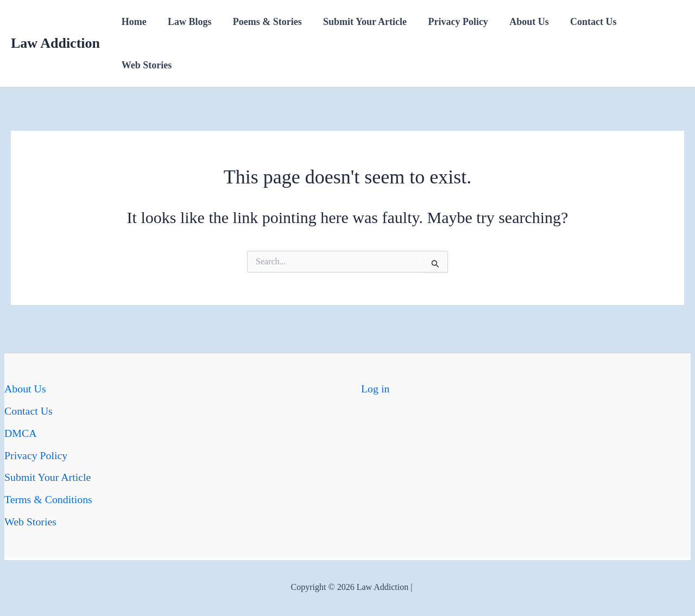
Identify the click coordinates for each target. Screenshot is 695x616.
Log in (375, 389)
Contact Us (582, 22)
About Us (519, 22)
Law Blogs (187, 22)
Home (133, 22)
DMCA (21, 432)
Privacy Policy (450, 22)
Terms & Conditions (49, 497)
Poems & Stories (263, 22)
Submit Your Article (358, 22)
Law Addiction (55, 43)
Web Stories (146, 65)
